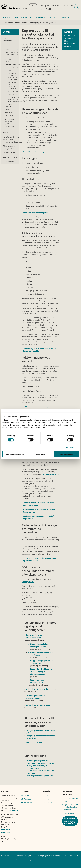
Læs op (6, 860)
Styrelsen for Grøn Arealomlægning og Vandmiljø (71, 807)
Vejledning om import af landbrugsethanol (36, 697)
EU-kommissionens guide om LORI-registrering (40, 772)
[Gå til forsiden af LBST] (14, 7)
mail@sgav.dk (12, 810)
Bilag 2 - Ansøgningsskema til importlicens (41, 654)
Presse (46, 799)
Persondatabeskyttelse (25, 856)
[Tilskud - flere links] (68, 17)
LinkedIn (27, 796)
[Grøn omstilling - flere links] (30, 17)
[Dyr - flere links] (54, 17)
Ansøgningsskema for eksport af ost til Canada (40, 732)
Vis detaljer (70, 447)
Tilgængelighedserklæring (50, 856)
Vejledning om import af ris (37, 689)
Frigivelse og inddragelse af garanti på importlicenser (39, 517)
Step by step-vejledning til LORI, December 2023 (39, 767)
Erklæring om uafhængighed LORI (40, 776)
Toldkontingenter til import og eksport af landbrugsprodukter (40, 350)
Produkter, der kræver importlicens (37, 152)
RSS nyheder (48, 802)
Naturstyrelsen (69, 813)
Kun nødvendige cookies (15, 454)
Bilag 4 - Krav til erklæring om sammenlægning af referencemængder (42, 672)
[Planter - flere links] (44, 17)
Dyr (52, 17)
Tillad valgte (40, 454)
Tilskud (64, 17)
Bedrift (5, 17)
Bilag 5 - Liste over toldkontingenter (37, 681)
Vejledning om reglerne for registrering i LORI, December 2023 (40, 762)
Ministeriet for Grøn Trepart (71, 800)
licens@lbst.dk (28, 582)
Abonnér (47, 796)
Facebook (28, 799)
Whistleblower (72, 856)
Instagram (28, 802)
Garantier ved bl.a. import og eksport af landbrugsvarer (39, 511)
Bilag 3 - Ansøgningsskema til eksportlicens (41, 662)
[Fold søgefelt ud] (77, 7)
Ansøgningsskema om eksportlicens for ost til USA (41, 737)
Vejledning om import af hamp (38, 705)
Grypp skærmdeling (23, 860)
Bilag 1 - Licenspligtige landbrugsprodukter (39, 645)
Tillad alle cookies (66, 454)
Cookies (6, 856)
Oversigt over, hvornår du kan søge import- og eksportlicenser (41, 559)
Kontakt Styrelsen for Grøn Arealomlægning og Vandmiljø (70, 821)
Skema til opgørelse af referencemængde (35, 744)
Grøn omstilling (22, 17)
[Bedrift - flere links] (9, 17)
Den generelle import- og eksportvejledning (36, 636)
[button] (17, 38)
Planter (40, 17)
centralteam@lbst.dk (50, 474)
